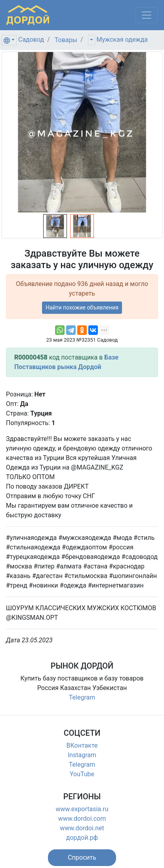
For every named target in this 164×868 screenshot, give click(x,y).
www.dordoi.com (82, 819)
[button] (82, 858)
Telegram (82, 697)
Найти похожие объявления (82, 307)
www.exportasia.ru (82, 809)
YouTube (82, 774)
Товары (66, 40)
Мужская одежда (122, 40)
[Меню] (147, 15)
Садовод (31, 40)
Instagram (82, 755)
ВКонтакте (82, 745)
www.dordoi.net (82, 828)
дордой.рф (82, 838)
